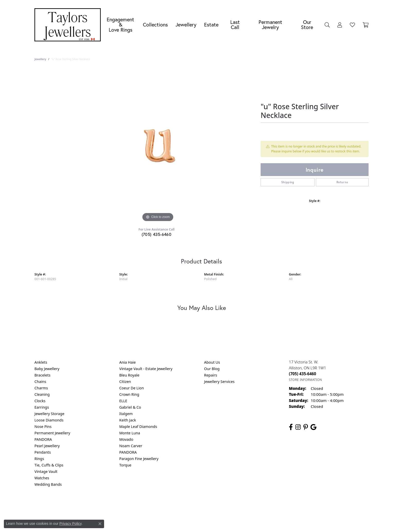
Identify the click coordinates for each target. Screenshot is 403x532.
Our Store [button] (307, 25)
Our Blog (212, 369)
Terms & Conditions (207, 505)
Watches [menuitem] (42, 478)
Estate (211, 25)
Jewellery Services (219, 382)
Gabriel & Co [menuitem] (130, 407)
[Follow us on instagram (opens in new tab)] (298, 427)
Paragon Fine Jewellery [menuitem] (139, 459)
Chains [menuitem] (40, 382)
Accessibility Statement (245, 505)
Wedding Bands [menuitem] (48, 484)
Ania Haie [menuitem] (127, 362)
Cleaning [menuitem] (42, 394)
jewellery (40, 59)
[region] (158, 146)
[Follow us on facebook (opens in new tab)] (291, 427)
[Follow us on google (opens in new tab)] (313, 427)
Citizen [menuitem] (125, 382)
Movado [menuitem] (126, 439)
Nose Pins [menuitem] (43, 426)
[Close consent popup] (100, 524)
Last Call (235, 25)
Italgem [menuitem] (126, 414)
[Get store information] (305, 380)
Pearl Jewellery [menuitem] (47, 446)
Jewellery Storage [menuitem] (49, 414)
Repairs (211, 375)
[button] (327, 25)
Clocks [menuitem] (40, 401)
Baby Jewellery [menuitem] (47, 369)
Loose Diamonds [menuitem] (49, 420)
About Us (212, 362)
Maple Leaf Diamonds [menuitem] (138, 426)
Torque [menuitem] (125, 465)
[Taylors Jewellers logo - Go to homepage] (69, 25)
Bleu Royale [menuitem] (129, 375)
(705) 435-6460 (157, 234)
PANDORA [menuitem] (43, 439)
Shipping (288, 182)
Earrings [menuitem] (42, 407)
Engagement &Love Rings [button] (120, 25)
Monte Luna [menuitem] (130, 433)
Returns (342, 182)
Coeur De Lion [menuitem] (132, 388)
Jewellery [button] (186, 25)
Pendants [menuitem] (43, 452)
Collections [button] (155, 25)
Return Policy (150, 505)
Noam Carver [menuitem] (131, 446)
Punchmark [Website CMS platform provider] (211, 522)
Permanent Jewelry (270, 25)
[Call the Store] (303, 374)
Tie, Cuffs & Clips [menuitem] (49, 465)
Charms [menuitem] (41, 388)
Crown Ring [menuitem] (129, 394)
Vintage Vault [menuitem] (46, 471)
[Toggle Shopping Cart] (366, 25)
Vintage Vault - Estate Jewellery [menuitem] (146, 369)
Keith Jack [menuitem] (128, 420)
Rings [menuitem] (39, 459)
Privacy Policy (176, 505)
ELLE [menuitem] (123, 401)
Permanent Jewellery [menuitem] (52, 433)
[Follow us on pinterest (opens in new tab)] (306, 427)
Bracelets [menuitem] (42, 375)
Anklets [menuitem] (41, 362)
